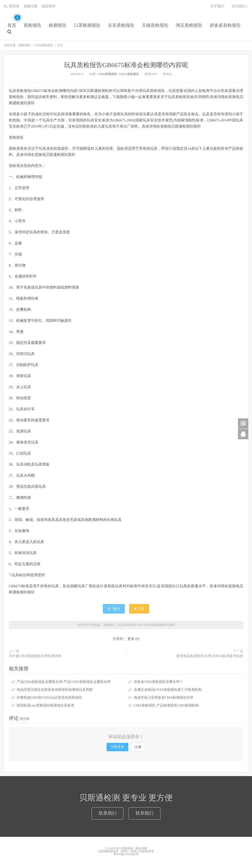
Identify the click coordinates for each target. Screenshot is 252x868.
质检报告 (17, 17)
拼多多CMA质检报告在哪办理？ (158, 682)
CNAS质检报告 (129, 74)
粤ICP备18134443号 (126, 854)
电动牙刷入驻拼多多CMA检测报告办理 (164, 698)
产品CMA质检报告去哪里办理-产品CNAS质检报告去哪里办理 (64, 682)
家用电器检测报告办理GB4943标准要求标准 (210, 656)
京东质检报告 (121, 25)
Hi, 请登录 (11, 6)
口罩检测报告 (87, 25)
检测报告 (58, 25)
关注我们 (240, 6)
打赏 (139, 609)
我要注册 (31, 6)
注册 (138, 747)
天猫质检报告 (155, 25)
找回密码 (48, 6)
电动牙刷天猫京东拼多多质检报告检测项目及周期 (55, 690)
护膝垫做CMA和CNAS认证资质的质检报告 (49, 698)
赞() (114, 609)
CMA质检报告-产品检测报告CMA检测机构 (166, 705)
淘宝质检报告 (189, 25)
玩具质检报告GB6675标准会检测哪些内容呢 (126, 65)
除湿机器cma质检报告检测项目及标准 (45, 705)
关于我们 (217, 6)
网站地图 (141, 848)
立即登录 (117, 747)
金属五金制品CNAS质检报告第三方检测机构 (168, 690)
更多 (131, 639)
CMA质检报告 (44, 45)
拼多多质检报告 (225, 25)
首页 (12, 25)
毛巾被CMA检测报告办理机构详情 (35, 656)
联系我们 (108, 813)
